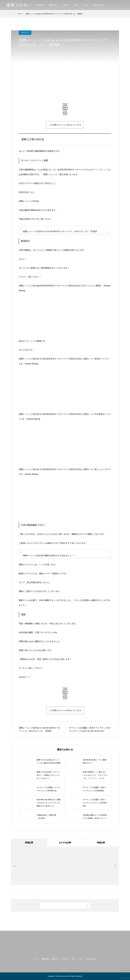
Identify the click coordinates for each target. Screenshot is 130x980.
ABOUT (66, 5)
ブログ (85, 5)
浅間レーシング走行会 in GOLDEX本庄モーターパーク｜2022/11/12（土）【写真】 (60, 231)
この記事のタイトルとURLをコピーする (65, 125)
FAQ (76, 5)
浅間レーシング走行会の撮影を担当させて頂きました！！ (49, 556)
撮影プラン (53, 5)
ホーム (29, 5)
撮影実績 (40, 5)
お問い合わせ (98, 5)
